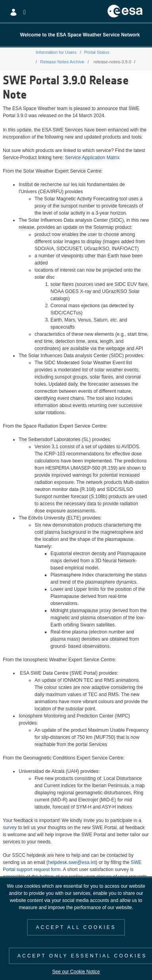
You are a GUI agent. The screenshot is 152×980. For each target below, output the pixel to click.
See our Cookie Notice (76, 972)
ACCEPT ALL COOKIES (76, 927)
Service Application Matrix (92, 158)
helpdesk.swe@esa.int (72, 862)
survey (10, 828)
